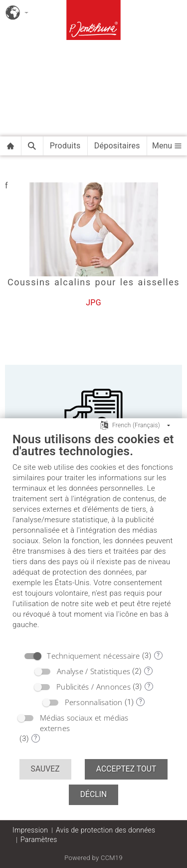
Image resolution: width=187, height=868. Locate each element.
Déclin (94, 794)
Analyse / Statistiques (93, 671)
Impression (30, 830)
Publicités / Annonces (93, 687)
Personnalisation (94, 702)
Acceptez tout (126, 769)
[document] (93, 538)
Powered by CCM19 (93, 858)
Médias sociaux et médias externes (84, 723)
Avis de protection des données (105, 830)
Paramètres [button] (39, 840)
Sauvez (45, 769)
